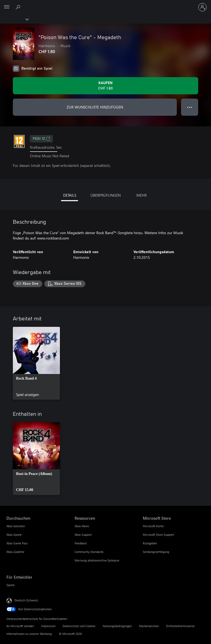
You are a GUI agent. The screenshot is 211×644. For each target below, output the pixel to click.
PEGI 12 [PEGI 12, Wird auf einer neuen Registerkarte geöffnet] (41, 139)
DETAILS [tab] (70, 195)
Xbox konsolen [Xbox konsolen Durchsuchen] (16, 526)
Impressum (48, 626)
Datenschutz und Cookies (79, 626)
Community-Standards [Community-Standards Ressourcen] (89, 552)
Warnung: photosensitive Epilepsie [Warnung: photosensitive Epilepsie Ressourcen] (97, 560)
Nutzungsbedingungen (117, 626)
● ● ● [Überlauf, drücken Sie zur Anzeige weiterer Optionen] (190, 107)
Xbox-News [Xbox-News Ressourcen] (82, 526)
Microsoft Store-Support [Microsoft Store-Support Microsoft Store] (158, 535)
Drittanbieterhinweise (180, 626)
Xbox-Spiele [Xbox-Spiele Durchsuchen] (14, 535)
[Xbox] (14, 19)
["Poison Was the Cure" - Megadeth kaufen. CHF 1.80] (105, 86)
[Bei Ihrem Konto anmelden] (202, 7)
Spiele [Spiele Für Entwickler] (10, 585)
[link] (36, 363)
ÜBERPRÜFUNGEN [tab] (105, 195)
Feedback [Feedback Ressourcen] (81, 543)
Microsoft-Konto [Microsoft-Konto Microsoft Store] (153, 526)
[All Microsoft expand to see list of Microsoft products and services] (7, 7)
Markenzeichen (149, 626)
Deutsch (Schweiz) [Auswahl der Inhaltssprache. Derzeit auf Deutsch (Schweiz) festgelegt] (26, 600)
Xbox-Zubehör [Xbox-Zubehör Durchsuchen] (15, 552)
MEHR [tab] (141, 195)
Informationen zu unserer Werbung (29, 634)
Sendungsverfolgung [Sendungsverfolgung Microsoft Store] (156, 552)
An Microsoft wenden (20, 626)
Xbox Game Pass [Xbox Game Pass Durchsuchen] (17, 543)
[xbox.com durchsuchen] (19, 7)
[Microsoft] (105, 4)
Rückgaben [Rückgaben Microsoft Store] (150, 543)
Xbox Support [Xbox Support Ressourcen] (83, 535)
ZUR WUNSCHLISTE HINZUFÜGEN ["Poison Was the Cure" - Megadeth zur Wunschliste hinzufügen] (95, 107)
